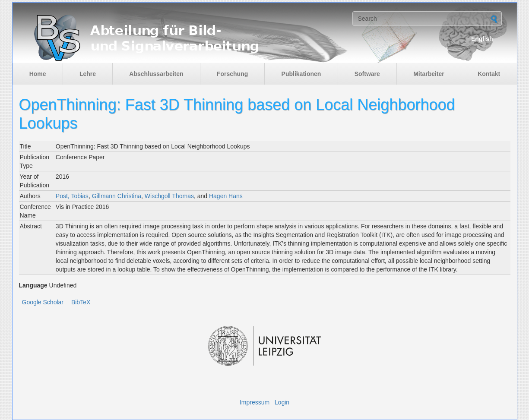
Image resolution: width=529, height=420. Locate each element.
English (482, 39)
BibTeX (81, 302)
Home (38, 74)
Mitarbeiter (429, 74)
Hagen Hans (226, 196)
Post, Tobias (72, 196)
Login (282, 402)
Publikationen (301, 74)
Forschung (232, 74)
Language (33, 285)
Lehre (88, 74)
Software (367, 74)
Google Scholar (43, 302)
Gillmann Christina (117, 196)
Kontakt (489, 74)
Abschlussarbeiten (156, 74)
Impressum (255, 402)
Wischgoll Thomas (169, 196)
